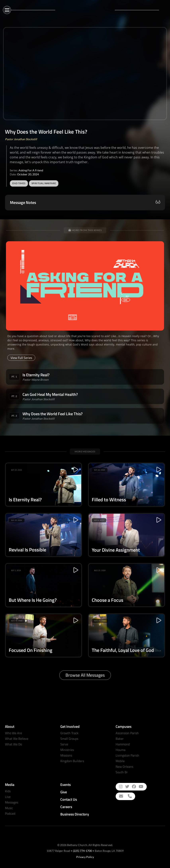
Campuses (124, 726)
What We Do (13, 744)
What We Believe (17, 739)
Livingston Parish (127, 755)
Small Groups (69, 739)
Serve (64, 744)
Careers (66, 807)
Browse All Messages (85, 675)
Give (64, 792)
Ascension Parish (127, 733)
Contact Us (69, 799)
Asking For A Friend (31, 170)
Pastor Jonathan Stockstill (21, 139)
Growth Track (69, 733)
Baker (120, 739)
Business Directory (75, 814)
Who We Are (13, 733)
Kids (8, 791)
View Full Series (21, 358)
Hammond (123, 744)
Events (65, 785)
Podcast (10, 813)
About (10, 726)
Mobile (120, 761)
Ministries (67, 750)
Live (8, 797)
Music (9, 808)
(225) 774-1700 (82, 851)
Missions (66, 755)
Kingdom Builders (72, 761)
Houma (121, 750)
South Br (122, 772)
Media (10, 785)
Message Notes (23, 203)
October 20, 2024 (28, 174)
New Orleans (124, 767)
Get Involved (70, 726)
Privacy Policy (85, 857)
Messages (12, 802)
